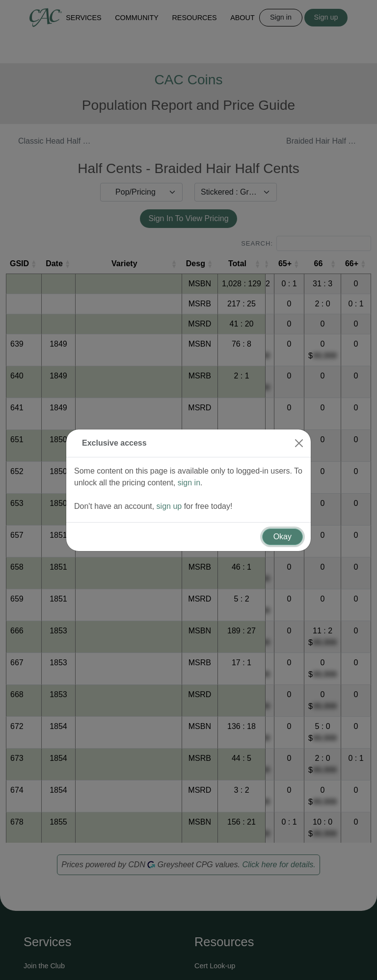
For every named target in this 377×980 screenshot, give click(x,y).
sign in (189, 462)
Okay (283, 516)
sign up (169, 486)
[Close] (299, 423)
